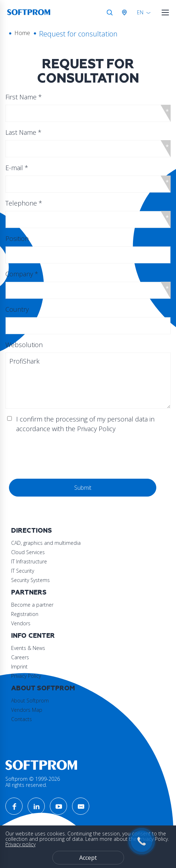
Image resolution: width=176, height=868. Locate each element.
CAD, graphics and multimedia (46, 543)
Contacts (22, 719)
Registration (25, 614)
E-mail (17, 168)
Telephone (24, 203)
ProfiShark (88, 381)
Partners (29, 593)
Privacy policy (20, 844)
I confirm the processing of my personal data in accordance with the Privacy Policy (85, 424)
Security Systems (30, 580)
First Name (24, 97)
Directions (32, 531)
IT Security (23, 571)
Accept (88, 858)
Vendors (21, 623)
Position (17, 238)
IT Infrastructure (29, 561)
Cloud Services (28, 552)
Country (17, 309)
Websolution (24, 345)
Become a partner (32, 605)
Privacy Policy (26, 676)
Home (22, 33)
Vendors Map (27, 710)
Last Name (23, 132)
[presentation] (63, 456)
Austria (126, 13)
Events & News (28, 648)
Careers (20, 657)
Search (110, 13)
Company (22, 274)
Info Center (33, 636)
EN (140, 12)
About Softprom (43, 688)
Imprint (19, 667)
